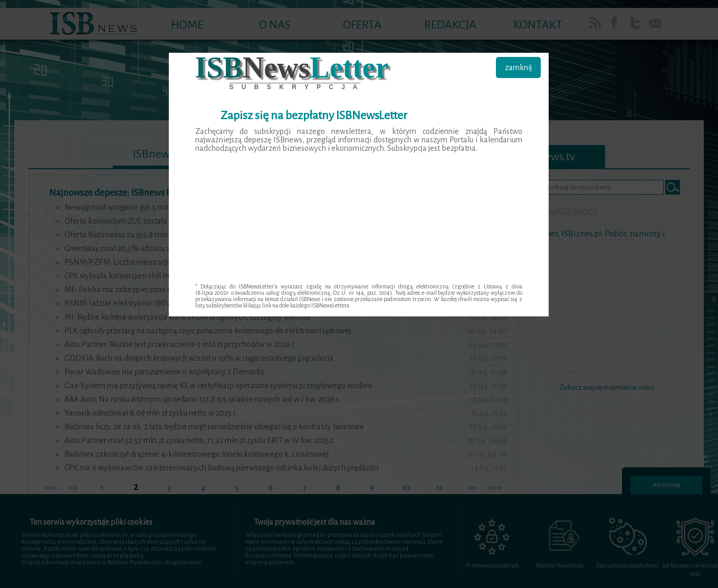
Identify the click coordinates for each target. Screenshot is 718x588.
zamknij (518, 68)
